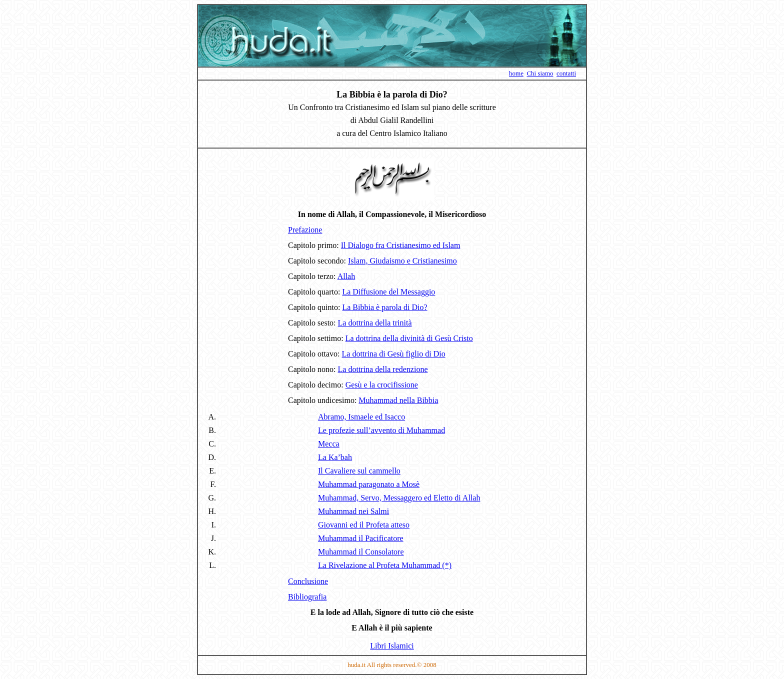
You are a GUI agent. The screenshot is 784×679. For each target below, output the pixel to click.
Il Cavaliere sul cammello (359, 471)
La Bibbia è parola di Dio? (384, 307)
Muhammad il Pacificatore (361, 538)
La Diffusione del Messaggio (388, 292)
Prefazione (305, 230)
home (516, 73)
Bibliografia (307, 597)
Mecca (329, 444)
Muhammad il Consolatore (361, 552)
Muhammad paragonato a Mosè (369, 484)
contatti (566, 73)
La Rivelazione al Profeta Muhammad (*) (385, 565)
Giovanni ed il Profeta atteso (364, 525)
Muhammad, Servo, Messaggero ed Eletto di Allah (399, 498)
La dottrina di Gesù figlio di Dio (394, 354)
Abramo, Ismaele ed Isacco (361, 417)
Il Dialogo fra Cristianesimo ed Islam (401, 245)
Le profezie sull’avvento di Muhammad (381, 430)
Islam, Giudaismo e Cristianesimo (402, 261)
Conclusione (308, 581)
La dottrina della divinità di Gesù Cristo (409, 338)
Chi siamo (540, 73)
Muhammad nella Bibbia (398, 400)
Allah (346, 276)
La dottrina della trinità (375, 323)
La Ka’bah (335, 457)
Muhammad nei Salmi (353, 511)
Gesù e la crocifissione (382, 385)
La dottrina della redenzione (383, 369)
